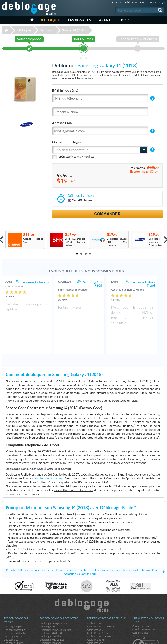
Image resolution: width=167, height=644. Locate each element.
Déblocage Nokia (13, 612)
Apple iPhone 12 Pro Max (100, 612)
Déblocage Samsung (14, 606)
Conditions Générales (144, 605)
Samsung (47, 30)
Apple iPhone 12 (96, 599)
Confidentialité (140, 609)
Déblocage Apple (13, 603)
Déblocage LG (11, 616)
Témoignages (79, 20)
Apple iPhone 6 (95, 606)
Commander (107, 214)
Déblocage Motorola (14, 609)
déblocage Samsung (49, 454)
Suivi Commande (134, 2)
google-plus (162, 639)
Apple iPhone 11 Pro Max (100, 603)
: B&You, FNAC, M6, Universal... (117, 242)
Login (162, 2)
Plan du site (139, 612)
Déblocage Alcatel (13, 625)
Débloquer (50, 20)
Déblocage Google (13, 622)
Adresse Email (63, 123)
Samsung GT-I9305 (97, 284)
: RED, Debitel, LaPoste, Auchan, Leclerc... (75, 242)
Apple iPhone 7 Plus (98, 609)
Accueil (32, 20)
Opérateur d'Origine (67, 142)
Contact (152, 2)
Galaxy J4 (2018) (74, 30)
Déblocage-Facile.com (84, 581)
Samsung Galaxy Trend (147, 284)
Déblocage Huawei (14, 619)
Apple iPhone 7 (95, 619)
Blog (126, 20)
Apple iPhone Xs (96, 616)
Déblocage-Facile (29, 8)
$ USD (115, 2)
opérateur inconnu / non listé (77, 157)
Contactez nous (141, 602)
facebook (144, 639)
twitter (153, 639)
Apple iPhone (94, 622)
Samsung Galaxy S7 (40, 282)
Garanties (106, 20)
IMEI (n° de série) (65, 90)
